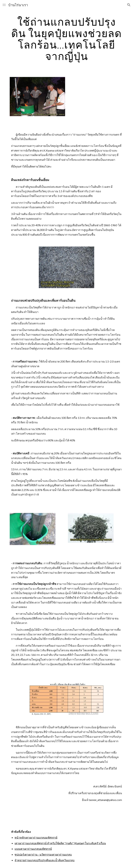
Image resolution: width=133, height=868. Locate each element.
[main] (66, 39)
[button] (4, 5)
